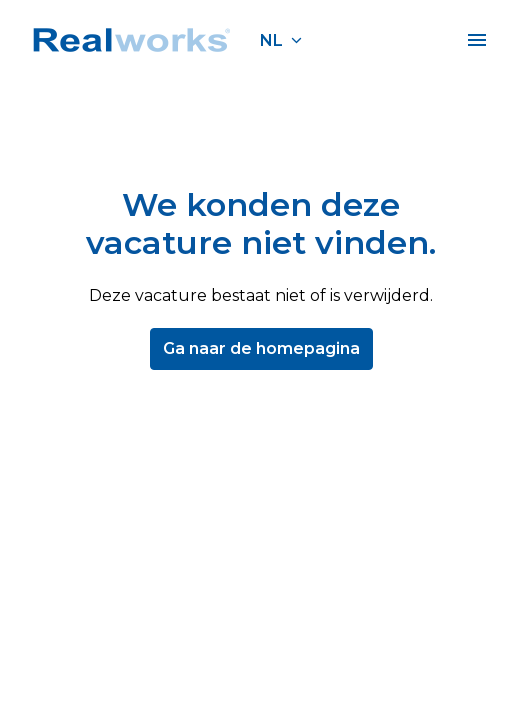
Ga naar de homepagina (261, 348)
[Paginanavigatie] (477, 40)
